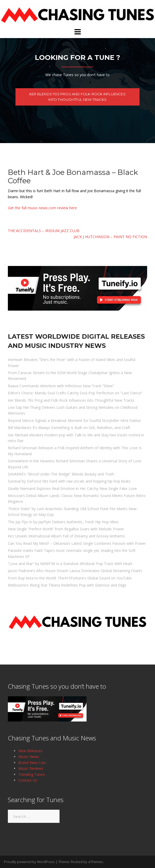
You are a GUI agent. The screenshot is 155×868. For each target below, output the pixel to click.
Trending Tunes (32, 774)
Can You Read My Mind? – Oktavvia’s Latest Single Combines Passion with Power (77, 543)
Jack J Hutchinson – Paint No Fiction (110, 237)
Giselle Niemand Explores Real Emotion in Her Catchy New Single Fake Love (72, 488)
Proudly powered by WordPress (29, 862)
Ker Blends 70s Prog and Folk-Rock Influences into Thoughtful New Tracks (77, 97)
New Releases (30, 751)
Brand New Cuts (32, 763)
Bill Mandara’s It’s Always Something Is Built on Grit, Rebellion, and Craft (69, 428)
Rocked (77, 862)
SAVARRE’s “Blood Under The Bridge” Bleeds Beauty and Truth (61, 474)
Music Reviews (31, 768)
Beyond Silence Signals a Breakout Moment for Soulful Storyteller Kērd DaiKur (74, 420)
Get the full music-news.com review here (42, 208)
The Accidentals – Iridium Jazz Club (44, 231)
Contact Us (28, 780)
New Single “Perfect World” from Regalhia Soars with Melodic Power (66, 529)
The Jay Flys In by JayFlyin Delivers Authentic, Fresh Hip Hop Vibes (63, 522)
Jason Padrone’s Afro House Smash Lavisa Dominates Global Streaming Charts (75, 571)
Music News (29, 757)
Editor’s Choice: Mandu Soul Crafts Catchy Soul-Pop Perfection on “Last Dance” (75, 393)
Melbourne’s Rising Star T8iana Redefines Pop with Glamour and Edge (67, 585)
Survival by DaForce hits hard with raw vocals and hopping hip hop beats (69, 481)
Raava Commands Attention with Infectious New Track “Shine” (61, 386)
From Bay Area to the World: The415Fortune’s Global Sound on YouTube (70, 578)
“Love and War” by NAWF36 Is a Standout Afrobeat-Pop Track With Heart (70, 564)
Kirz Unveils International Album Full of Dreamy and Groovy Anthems (66, 536)
